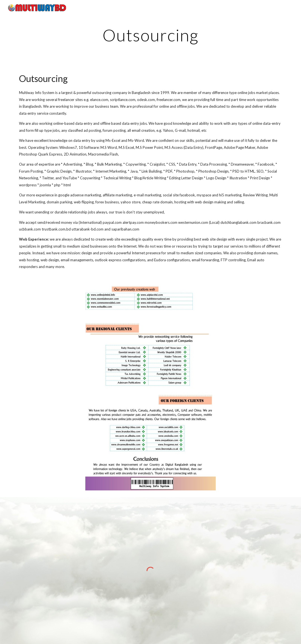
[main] (151, 35)
